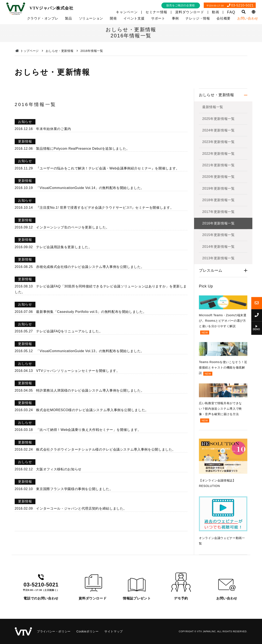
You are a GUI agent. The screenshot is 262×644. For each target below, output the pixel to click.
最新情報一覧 (213, 107)
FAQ (231, 12)
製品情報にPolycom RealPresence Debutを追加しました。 (83, 149)
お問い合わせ (248, 18)
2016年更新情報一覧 (219, 223)
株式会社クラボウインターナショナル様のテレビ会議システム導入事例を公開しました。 (106, 449)
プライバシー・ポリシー (54, 631)
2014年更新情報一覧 (219, 247)
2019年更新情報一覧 (219, 188)
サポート (158, 18)
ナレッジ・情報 (198, 18)
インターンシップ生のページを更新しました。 (73, 227)
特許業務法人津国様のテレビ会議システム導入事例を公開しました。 (90, 390)
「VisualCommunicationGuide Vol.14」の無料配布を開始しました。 (90, 188)
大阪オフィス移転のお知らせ (59, 469)
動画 (216, 12)
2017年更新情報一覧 (219, 212)
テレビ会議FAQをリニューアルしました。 (69, 331)
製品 (68, 18)
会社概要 (224, 18)
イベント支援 (134, 18)
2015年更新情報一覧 (219, 235)
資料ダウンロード (190, 12)
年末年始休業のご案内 (53, 129)
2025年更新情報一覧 (219, 119)
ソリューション (91, 18)
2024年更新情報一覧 (219, 130)
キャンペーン (127, 12)
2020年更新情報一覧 (219, 177)
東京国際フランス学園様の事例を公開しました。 (74, 489)
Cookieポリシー (87, 631)
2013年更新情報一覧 (219, 258)
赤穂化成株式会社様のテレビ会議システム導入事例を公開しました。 (90, 267)
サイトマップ (114, 631)
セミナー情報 (156, 12)
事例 (175, 18)
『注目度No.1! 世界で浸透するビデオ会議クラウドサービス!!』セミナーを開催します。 (105, 208)
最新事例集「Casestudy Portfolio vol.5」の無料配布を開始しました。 (91, 312)
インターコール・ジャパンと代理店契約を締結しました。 (81, 508)
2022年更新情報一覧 (219, 154)
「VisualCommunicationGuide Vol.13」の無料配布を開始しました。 (90, 351)
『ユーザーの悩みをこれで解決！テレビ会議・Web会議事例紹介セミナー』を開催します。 (108, 168)
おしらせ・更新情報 (217, 95)
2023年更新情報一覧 (219, 142)
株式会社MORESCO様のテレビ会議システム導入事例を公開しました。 (92, 410)
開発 (113, 18)
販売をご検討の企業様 (181, 5)
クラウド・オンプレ (43, 18)
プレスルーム (211, 270)
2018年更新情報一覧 (219, 200)
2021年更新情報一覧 (219, 165)
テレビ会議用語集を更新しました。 (64, 247)
